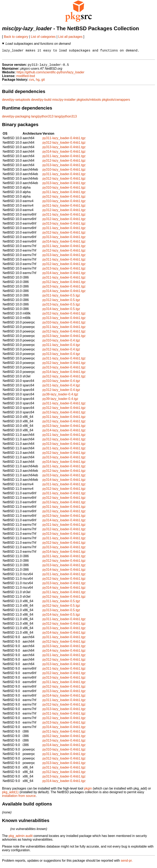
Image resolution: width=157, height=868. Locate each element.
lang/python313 (42, 119)
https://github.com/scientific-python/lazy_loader (50, 74)
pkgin (88, 791)
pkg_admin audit (21, 838)
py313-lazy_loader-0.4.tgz (61, 356)
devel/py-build (41, 102)
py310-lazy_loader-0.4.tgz (61, 343)
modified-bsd (26, 78)
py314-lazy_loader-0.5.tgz (61, 311)
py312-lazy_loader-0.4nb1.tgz (64, 145)
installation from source (19, 798)
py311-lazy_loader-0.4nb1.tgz (64, 140)
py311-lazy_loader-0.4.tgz (61, 347)
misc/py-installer (64, 102)
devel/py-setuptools (16, 102)
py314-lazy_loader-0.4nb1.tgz (64, 154)
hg (38, 82)
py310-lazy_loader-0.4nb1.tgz (64, 172)
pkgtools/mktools (89, 102)
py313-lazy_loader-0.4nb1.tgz (64, 149)
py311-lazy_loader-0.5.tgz (61, 298)
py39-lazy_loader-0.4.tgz (60, 401)
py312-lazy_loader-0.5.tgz (61, 302)
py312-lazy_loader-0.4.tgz (61, 352)
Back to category (16, 37)
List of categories (43, 37)
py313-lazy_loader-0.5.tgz (61, 307)
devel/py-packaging (16, 119)
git (43, 82)
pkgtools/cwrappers (116, 102)
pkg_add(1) (10, 794)
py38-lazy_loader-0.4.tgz (60, 397)
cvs (32, 82)
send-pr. (127, 863)
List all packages (70, 37)
